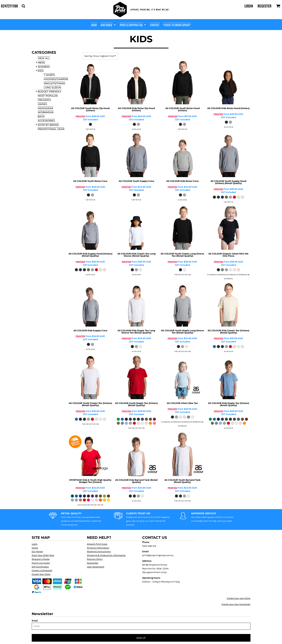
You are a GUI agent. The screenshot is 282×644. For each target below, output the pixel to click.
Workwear (46, 112)
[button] (23, 6)
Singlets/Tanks (54, 83)
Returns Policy (95, 559)
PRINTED (80, 116)
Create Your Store (41, 574)
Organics (44, 100)
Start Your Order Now (43, 555)
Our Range (37, 551)
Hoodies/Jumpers (56, 79)
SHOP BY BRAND (48, 125)
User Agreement (96, 567)
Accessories (46, 121)
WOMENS (44, 67)
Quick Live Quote (41, 563)
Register (265, 6)
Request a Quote (41, 559)
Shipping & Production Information (106, 555)
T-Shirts (49, 75)
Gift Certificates (40, 567)
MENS (41, 63)
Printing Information (98, 548)
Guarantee (93, 563)
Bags (41, 116)
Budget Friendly (49, 92)
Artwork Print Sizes (97, 544)
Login (249, 6)
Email (35, 621)
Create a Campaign (42, 570)
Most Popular (48, 96)
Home (35, 548)
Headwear (45, 108)
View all (44, 58)
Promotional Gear (51, 129)
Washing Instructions (99, 551)
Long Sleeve (52, 88)
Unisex (42, 104)
